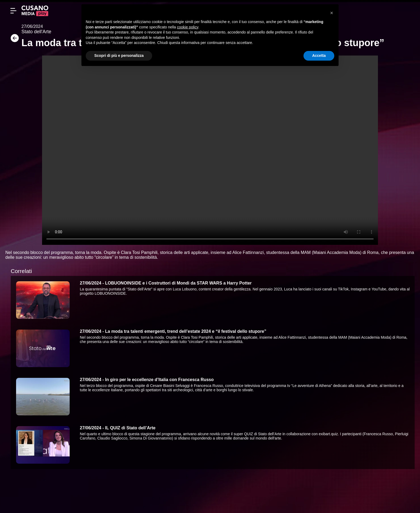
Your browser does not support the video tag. (210, 150)
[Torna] (13, 40)
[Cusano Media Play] (35, 11)
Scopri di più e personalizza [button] (119, 56)
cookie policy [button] (188, 27)
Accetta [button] (319, 56)
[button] (332, 13)
